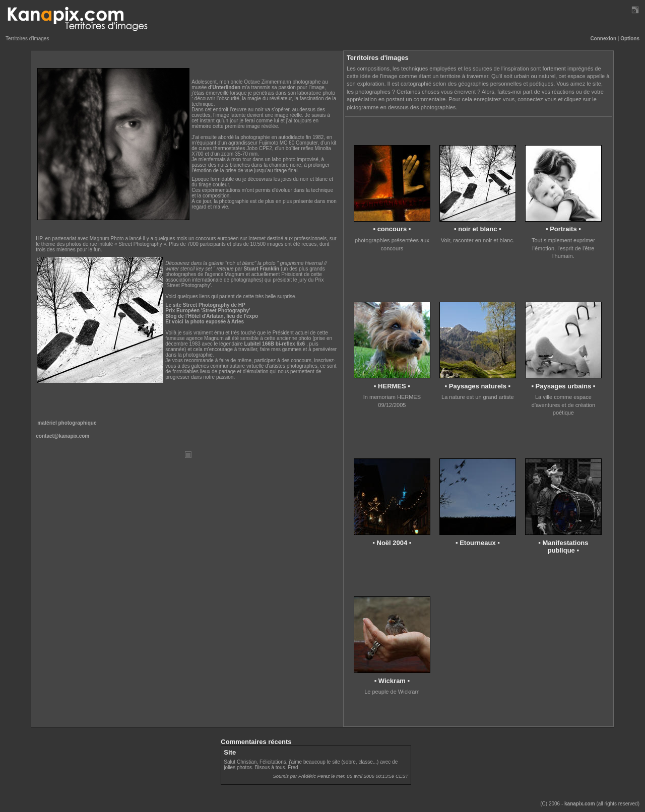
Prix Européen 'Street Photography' (208, 311)
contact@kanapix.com (62, 436)
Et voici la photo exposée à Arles (205, 322)
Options (630, 39)
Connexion (603, 39)
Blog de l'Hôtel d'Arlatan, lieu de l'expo (212, 316)
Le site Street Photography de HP (205, 305)
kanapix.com (580, 804)
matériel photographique (67, 423)
